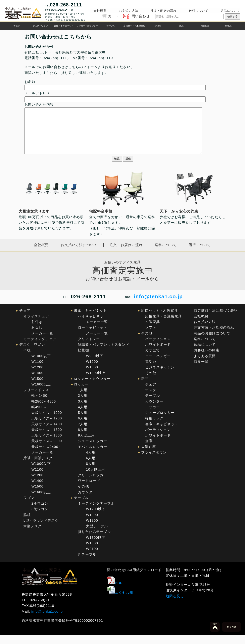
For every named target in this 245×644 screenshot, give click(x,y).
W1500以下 (96, 547)
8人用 (83, 439)
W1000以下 (41, 365)
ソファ (151, 337)
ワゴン (29, 507)
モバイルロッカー (93, 456)
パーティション (158, 348)
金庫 (149, 450)
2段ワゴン (40, 513)
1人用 (83, 399)
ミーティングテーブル (96, 513)
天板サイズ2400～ (47, 456)
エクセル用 (120, 602)
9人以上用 (86, 444)
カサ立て (153, 359)
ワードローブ (89, 490)
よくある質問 (205, 365)
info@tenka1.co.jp (158, 306)
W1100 (37, 371)
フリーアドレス (36, 399)
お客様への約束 (207, 359)
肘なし (37, 337)
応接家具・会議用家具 (163, 325)
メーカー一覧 (42, 342)
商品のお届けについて (212, 342)
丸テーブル (87, 564)
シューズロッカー (93, 450)
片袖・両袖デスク (38, 467)
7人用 (83, 433)
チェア (17, 26)
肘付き (37, 331)
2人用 (83, 405)
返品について (230, 11)
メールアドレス (37, 93)
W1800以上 (96, 382)
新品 (181, 26)
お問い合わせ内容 (39, 105)
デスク (151, 399)
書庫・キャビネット (64, 26)
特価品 (228, 26)
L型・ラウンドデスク (41, 530)
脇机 (27, 524)
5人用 (83, 422)
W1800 (92, 530)
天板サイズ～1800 (47, 444)
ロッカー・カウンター (87, 26)
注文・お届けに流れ (126, 254)
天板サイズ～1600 (47, 439)
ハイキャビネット (93, 325)
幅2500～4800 (44, 410)
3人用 (83, 410)
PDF (115, 592)
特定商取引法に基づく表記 (216, 320)
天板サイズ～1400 (47, 433)
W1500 (37, 388)
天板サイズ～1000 (47, 422)
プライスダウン (154, 462)
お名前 (30, 82)
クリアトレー (89, 348)
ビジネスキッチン (160, 376)
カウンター (87, 501)
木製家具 (153, 331)
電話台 (151, 371)
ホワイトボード (158, 354)
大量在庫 (205, 26)
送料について (199, 11)
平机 (27, 359)
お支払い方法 (129, 11)
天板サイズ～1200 (47, 427)
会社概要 (100, 11)
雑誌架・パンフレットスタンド (104, 354)
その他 (158, 26)
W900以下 (95, 365)
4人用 (83, 416)
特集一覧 (201, 371)
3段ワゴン (40, 518)
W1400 (37, 382)
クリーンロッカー (93, 484)
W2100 (92, 558)
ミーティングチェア (40, 348)
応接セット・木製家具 (134, 26)
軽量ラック (154, 427)
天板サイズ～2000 (47, 450)
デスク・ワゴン (40, 26)
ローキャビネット (93, 337)
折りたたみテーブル (94, 541)
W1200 (37, 376)
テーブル (111, 26)
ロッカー (81, 393)
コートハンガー (158, 365)
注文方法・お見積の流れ (214, 337)
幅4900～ (39, 416)
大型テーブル (97, 535)
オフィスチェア (36, 325)
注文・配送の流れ (164, 11)
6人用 (83, 427)
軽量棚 (83, 359)
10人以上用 (95, 479)
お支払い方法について (79, 254)
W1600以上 (41, 393)
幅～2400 (39, 405)
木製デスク (32, 535)
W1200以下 (96, 518)
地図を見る (175, 605)
